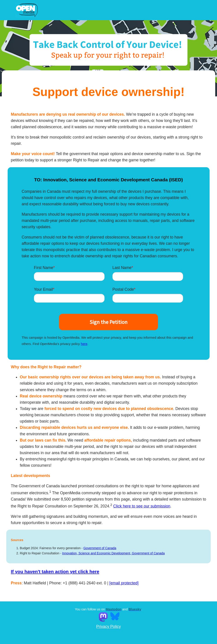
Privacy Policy (109, 627)
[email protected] (124, 583)
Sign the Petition (108, 322)
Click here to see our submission (142, 506)
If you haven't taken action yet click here (55, 571)
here (84, 344)
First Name (44, 268)
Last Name (122, 268)
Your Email (43, 289)
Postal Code (123, 289)
